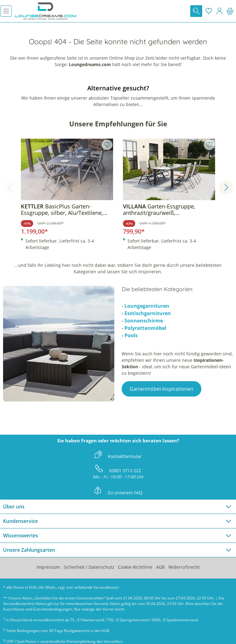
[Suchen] (196, 11)
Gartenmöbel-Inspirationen (161, 389)
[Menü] (6, 11)
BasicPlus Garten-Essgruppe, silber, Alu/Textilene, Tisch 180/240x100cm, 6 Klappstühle (62, 210)
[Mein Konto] (219, 11)
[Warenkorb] (230, 11)
